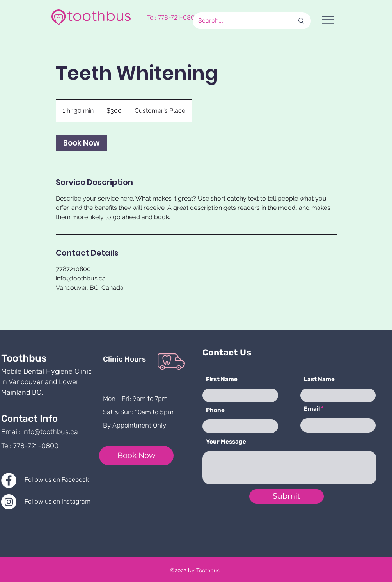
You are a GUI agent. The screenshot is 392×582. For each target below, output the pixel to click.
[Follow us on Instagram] (65, 502)
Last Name (319, 379)
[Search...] (236, 21)
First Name (222, 379)
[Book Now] (136, 456)
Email (312, 409)
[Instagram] (9, 502)
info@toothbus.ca (50, 432)
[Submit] (286, 496)
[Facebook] (9, 480)
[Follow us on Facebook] (64, 480)
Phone (215, 410)
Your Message (226, 442)
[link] (82, 143)
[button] (328, 20)
